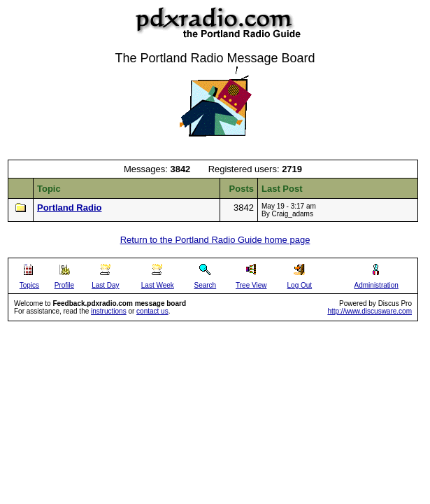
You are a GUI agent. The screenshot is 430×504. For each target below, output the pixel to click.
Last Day (105, 285)
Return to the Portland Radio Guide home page (215, 240)
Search (205, 285)
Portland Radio (69, 208)
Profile (64, 285)
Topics (29, 285)
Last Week (158, 285)
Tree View (251, 285)
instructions (109, 311)
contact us (152, 311)
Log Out (300, 285)
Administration (377, 285)
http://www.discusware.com (370, 311)
